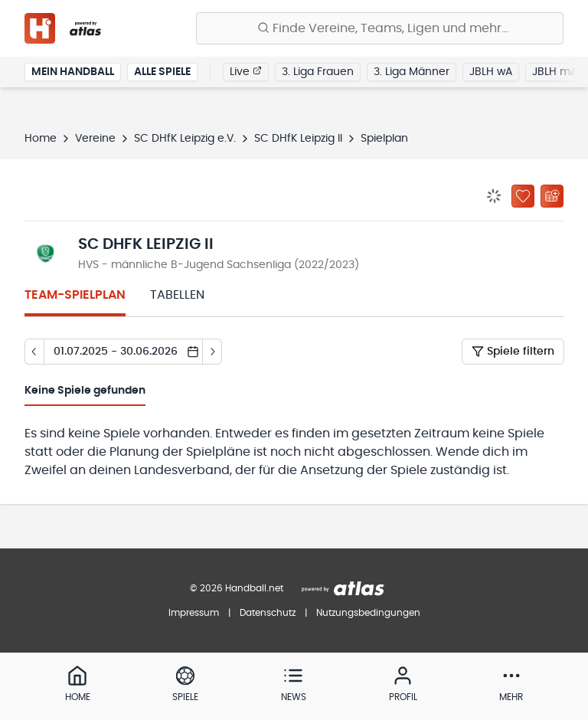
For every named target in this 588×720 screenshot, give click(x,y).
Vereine (95, 139)
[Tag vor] (212, 352)
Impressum (194, 613)
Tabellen (177, 295)
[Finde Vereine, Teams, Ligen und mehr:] (380, 28)
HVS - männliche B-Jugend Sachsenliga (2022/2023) (219, 265)
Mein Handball (73, 72)
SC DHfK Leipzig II (298, 139)
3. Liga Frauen (318, 72)
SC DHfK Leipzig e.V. (185, 139)
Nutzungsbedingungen (368, 613)
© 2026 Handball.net (237, 588)
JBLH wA (491, 72)
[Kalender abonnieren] (552, 196)
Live (246, 71)
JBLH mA (555, 72)
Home (41, 139)
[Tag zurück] (34, 352)
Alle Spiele (162, 72)
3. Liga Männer (412, 72)
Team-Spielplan (75, 295)
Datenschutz (268, 613)
